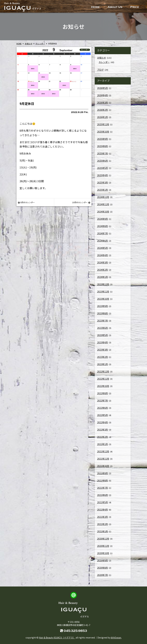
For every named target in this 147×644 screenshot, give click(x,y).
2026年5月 (102, 90)
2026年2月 (102, 111)
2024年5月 (102, 249)
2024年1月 (102, 279)
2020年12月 (103, 540)
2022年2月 (102, 438)
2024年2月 (102, 271)
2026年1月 (102, 119)
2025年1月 (102, 191)
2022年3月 (102, 431)
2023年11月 (103, 293)
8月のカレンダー (26, 202)
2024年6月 (102, 242)
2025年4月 (102, 177)
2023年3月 (102, 351)
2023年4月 (102, 344)
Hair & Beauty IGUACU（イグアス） (57, 638)
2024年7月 (102, 235)
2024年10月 (103, 213)
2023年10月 (103, 300)
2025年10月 (103, 133)
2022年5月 (102, 417)
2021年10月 (103, 468)
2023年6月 (102, 329)
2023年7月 (102, 322)
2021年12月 (103, 453)
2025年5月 (102, 170)
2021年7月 (102, 489)
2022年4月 (102, 424)
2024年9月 (102, 220)
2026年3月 (102, 104)
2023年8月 (102, 315)
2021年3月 (102, 518)
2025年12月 (103, 126)
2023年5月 (102, 337)
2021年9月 (102, 475)
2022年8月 (102, 395)
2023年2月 (102, 358)
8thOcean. (116, 638)
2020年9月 (102, 562)
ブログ (100, 71)
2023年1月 (102, 366)
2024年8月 (102, 228)
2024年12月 (103, 199)
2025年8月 (102, 148)
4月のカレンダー (25, 266)
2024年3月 (102, 264)
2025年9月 (102, 140)
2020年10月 (103, 555)
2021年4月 (102, 511)
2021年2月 (102, 526)
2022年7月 (102, 402)
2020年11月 (103, 547)
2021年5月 (102, 504)
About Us (115, 7)
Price (135, 7)
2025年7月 (102, 155)
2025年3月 (102, 184)
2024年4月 (102, 257)
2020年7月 (102, 577)
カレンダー (85, 50)
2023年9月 (102, 308)
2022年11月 (103, 380)
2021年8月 (102, 482)
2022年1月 (102, 446)
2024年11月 (103, 206)
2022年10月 (103, 388)
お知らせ (102, 59)
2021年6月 (102, 497)
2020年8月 (102, 569)
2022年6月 (102, 409)
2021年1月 (102, 533)
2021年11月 (103, 460)
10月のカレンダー (81, 202)
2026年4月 (102, 97)
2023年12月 (103, 286)
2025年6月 (102, 162)
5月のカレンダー (83, 266)
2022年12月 (103, 373)
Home (95, 7)
